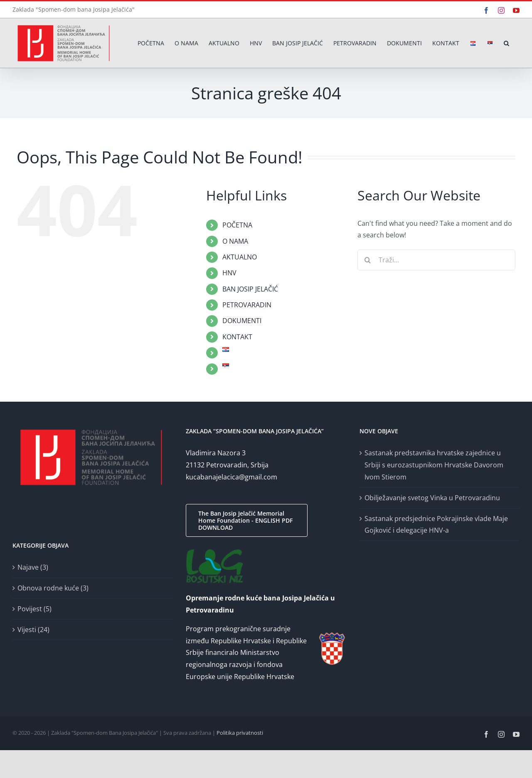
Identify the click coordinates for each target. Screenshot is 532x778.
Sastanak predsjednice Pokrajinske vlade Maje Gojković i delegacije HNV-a (436, 525)
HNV (229, 273)
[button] (506, 43)
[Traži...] (436, 260)
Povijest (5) (34, 609)
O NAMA (235, 241)
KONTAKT (237, 337)
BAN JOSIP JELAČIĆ (250, 289)
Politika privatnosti (240, 733)
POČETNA (237, 225)
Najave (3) (33, 567)
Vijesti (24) (33, 630)
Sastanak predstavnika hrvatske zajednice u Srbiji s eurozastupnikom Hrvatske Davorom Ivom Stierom (434, 465)
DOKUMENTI (242, 321)
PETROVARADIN (247, 305)
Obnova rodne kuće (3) (53, 588)
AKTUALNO (240, 257)
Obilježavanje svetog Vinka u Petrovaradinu (432, 498)
